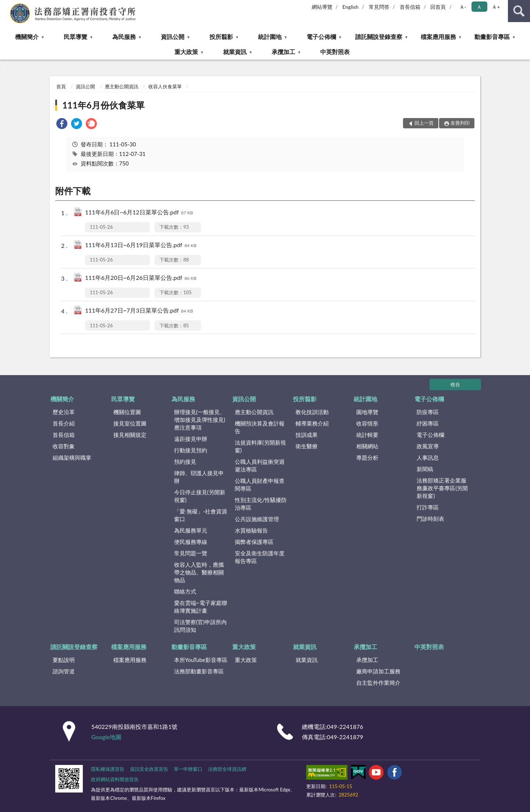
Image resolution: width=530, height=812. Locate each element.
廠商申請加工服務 (378, 671)
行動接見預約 (191, 450)
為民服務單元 (191, 530)
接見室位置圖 (130, 423)
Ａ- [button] (463, 7)
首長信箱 (410, 7)
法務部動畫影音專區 (199, 671)
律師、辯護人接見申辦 (199, 477)
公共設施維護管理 (257, 519)
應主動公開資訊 (122, 86)
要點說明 (64, 660)
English (350, 7)
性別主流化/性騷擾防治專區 (261, 504)
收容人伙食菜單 (165, 86)
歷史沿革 (64, 412)
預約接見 (185, 462)
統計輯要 (367, 435)
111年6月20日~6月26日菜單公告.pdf (141, 278)
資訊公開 (173, 37)
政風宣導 (428, 446)
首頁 (61, 86)
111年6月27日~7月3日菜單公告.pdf (139, 311)
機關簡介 (27, 37)
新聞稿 (425, 469)
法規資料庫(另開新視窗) (260, 446)
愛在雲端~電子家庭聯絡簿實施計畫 (201, 607)
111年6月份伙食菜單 (103, 105)
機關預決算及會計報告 (260, 427)
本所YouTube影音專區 (201, 660)
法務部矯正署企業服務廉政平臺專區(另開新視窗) (442, 488)
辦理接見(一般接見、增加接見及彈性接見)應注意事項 (200, 420)
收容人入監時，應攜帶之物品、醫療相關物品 (199, 572)
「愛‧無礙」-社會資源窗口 (201, 515)
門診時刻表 (430, 519)
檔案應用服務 (438, 37)
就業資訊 (235, 52)
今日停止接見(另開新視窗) (200, 496)
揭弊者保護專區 (254, 542)
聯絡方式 (185, 591)
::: (6, 6)
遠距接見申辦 (191, 439)
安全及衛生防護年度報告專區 (260, 557)
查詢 (519, 11)
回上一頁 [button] (424, 123)
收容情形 (367, 423)
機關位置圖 (127, 412)
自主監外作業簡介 (378, 683)
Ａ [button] (479, 7)
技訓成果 (307, 435)
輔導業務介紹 (312, 423)
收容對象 (64, 446)
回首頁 (438, 7)
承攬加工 (283, 52)
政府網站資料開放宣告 (115, 779)
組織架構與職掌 (72, 457)
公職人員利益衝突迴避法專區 (260, 465)
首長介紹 (64, 423)
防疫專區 (428, 412)
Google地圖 (106, 737)
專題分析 (367, 457)
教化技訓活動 (312, 412)
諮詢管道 (64, 671)
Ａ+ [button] (496, 7)
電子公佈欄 (321, 37)
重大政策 (186, 52)
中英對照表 (335, 52)
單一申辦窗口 (188, 769)
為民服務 (124, 37)
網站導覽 (322, 7)
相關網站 (367, 446)
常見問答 (379, 7)
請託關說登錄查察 (379, 37)
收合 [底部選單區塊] (455, 384)
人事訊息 (428, 457)
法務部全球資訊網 (227, 769)
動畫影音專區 (492, 37)
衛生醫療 (307, 446)
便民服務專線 (191, 542)
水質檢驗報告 (251, 530)
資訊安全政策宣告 (149, 769)
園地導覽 (367, 412)
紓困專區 (428, 423)
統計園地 (270, 37)
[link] (62, 124)
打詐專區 (428, 507)
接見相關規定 (130, 435)
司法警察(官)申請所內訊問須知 (200, 626)
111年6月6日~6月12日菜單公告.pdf (139, 213)
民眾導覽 (75, 37)
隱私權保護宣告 (108, 769)
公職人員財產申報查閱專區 (260, 485)
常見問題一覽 (191, 553)
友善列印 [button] (460, 123)
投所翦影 (221, 37)
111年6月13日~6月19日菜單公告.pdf (141, 245)
